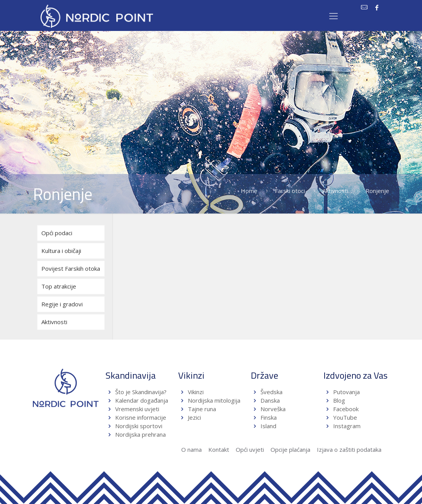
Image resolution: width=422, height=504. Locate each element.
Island (268, 426)
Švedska (271, 392)
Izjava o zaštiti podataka (349, 449)
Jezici (194, 417)
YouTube (344, 417)
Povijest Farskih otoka (71, 268)
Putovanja (346, 392)
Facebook (346, 409)
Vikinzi (196, 392)
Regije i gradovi (62, 304)
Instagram (347, 426)
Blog (339, 400)
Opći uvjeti (250, 449)
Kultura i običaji (61, 251)
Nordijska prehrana (140, 434)
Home (249, 191)
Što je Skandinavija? (141, 392)
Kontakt (219, 449)
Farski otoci (290, 191)
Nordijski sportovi (139, 426)
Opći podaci (57, 233)
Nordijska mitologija (214, 400)
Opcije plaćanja (290, 449)
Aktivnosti (335, 191)
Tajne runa (202, 409)
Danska (270, 400)
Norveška (273, 409)
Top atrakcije (59, 286)
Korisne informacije (141, 417)
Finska (269, 417)
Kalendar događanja (142, 400)
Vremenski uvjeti (137, 409)
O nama (191, 449)
